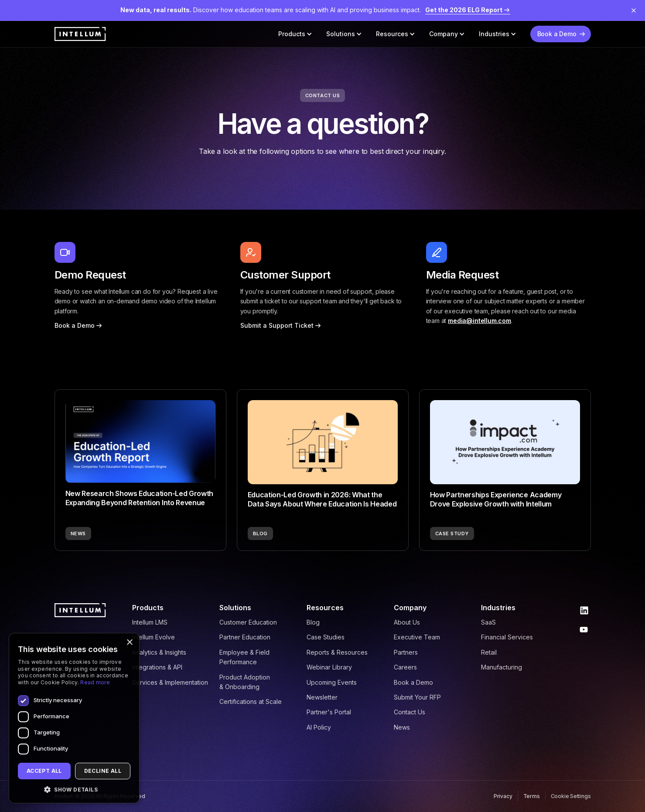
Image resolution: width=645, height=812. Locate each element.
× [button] (129, 643)
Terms (532, 796)
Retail (489, 652)
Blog (313, 622)
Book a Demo (413, 682)
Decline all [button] (103, 771)
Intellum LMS (150, 622)
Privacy (503, 796)
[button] (295, 34)
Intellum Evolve (154, 637)
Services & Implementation (170, 682)
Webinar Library (329, 667)
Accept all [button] (44, 771)
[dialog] (74, 718)
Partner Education (245, 637)
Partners (406, 652)
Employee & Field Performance (244, 657)
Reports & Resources (337, 652)
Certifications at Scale (251, 702)
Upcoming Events (332, 682)
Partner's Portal (329, 712)
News (402, 727)
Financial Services (507, 637)
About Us (407, 622)
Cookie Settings (571, 796)
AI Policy (319, 727)
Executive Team (417, 637)
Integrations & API (157, 667)
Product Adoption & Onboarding (245, 682)
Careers (405, 667)
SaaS (488, 622)
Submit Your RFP (417, 697)
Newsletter (322, 697)
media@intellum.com (479, 321)
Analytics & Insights (159, 652)
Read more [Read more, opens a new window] (95, 682)
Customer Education (248, 622)
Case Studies (326, 637)
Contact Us (410, 712)
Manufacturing (502, 667)
